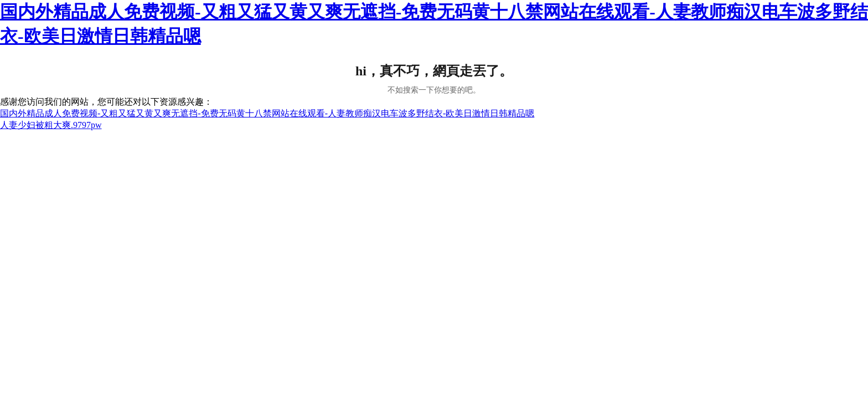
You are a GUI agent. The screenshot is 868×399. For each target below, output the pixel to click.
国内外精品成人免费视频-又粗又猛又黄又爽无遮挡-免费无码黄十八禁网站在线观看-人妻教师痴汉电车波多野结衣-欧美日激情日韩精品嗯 (267, 113)
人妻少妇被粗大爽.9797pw (51, 125)
